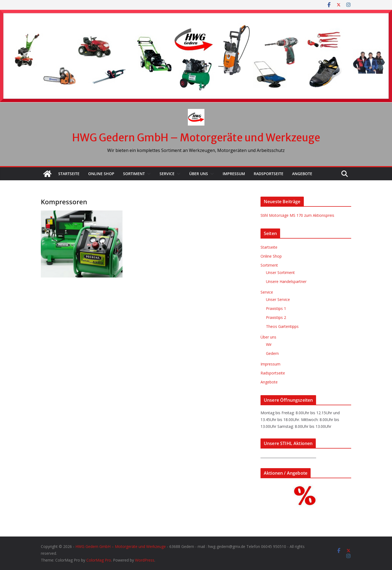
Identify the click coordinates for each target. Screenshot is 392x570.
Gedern (272, 353)
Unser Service (278, 299)
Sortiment (134, 174)
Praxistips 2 (276, 317)
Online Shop (101, 174)
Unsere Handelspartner (286, 281)
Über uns (199, 174)
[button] (148, 174)
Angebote (302, 174)
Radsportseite (269, 174)
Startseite (69, 174)
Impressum (234, 174)
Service (167, 174)
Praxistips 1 (276, 308)
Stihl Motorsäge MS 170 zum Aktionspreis (297, 215)
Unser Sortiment (280, 272)
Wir (269, 344)
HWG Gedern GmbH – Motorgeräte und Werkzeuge (196, 138)
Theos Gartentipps (282, 326)
